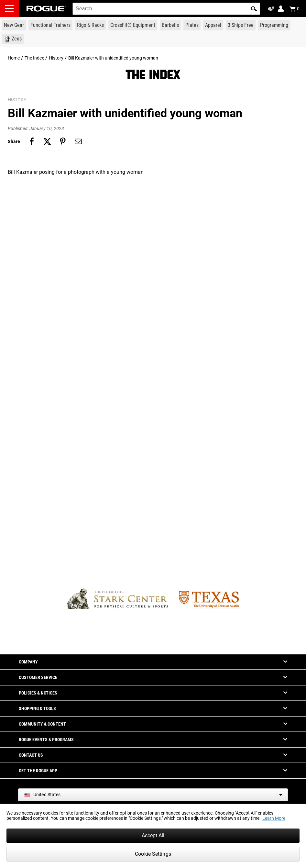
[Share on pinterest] (63, 141)
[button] (254, 9)
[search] (166, 9)
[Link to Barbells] (170, 25)
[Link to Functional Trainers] (50, 25)
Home (14, 58)
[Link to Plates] (192, 25)
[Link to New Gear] (14, 25)
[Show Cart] (294, 9)
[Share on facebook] (32, 141)
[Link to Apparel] (213, 25)
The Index (34, 58)
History (56, 58)
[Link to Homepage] (46, 9)
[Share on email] (78, 141)
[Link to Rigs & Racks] (90, 25)
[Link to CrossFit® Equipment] (133, 25)
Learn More (274, 818)
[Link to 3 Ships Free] (241, 25)
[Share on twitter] (47, 141)
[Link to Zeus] (13, 39)
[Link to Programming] (274, 25)
